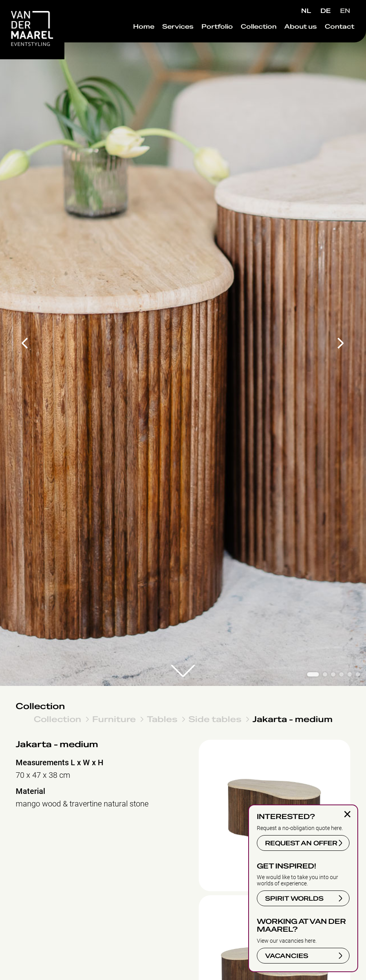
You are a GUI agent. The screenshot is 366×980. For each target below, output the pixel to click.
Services (166, 43)
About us (289, 43)
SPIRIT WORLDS (294, 899)
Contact (328, 43)
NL (306, 11)
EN (345, 11)
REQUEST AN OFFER (301, 843)
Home (132, 43)
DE (326, 11)
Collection (247, 43)
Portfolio (205, 43)
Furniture (114, 719)
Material (30, 791)
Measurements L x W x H (59, 763)
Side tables (215, 719)
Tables (162, 719)
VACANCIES (287, 956)
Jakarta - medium (293, 719)
